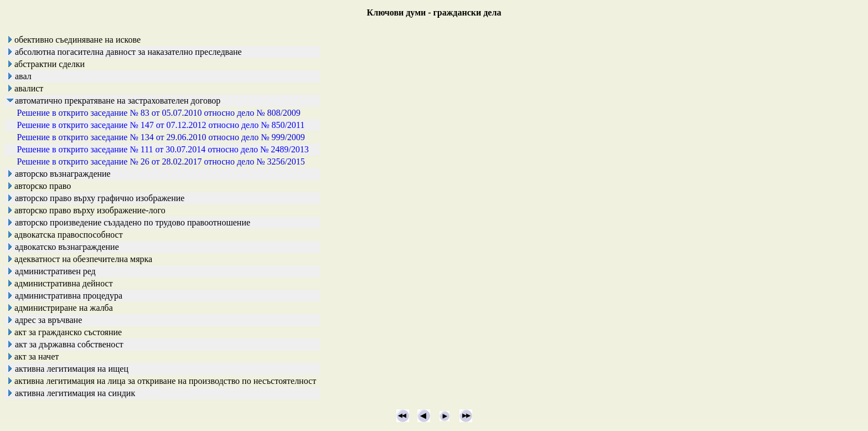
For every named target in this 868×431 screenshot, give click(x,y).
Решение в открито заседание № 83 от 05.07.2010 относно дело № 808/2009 (159, 113)
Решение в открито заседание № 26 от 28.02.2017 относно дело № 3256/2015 (161, 161)
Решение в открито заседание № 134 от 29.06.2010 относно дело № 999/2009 (161, 137)
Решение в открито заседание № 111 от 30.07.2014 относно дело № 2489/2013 (163, 149)
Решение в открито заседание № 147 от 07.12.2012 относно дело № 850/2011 (161, 125)
